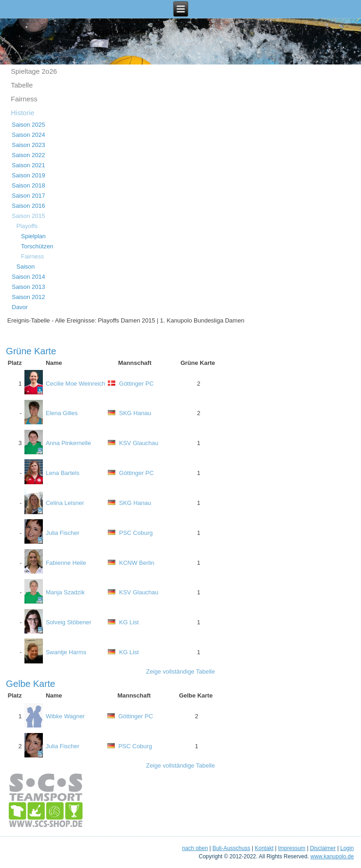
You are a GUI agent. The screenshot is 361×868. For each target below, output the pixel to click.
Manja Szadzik (65, 592)
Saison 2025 (29, 125)
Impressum (292, 848)
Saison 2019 (29, 175)
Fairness (24, 99)
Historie (23, 113)
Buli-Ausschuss (231, 848)
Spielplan (34, 236)
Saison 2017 (29, 196)
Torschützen (37, 246)
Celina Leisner (65, 503)
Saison (26, 267)
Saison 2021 (29, 165)
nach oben (195, 848)
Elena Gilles (62, 413)
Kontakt (264, 848)
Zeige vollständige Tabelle (180, 672)
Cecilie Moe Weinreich (75, 384)
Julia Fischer (62, 533)
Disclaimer (323, 848)
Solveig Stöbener (68, 622)
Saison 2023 (29, 145)
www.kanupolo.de (332, 856)
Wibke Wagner (65, 716)
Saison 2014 (29, 277)
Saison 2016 (29, 206)
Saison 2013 (29, 287)
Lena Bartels (62, 473)
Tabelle (22, 85)
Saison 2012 (29, 297)
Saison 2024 (29, 135)
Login (347, 848)
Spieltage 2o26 (34, 71)
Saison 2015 (29, 216)
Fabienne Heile (66, 563)
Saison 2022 (29, 155)
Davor (20, 307)
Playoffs (27, 226)
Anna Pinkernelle (68, 443)
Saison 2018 (29, 185)
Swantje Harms (66, 652)
